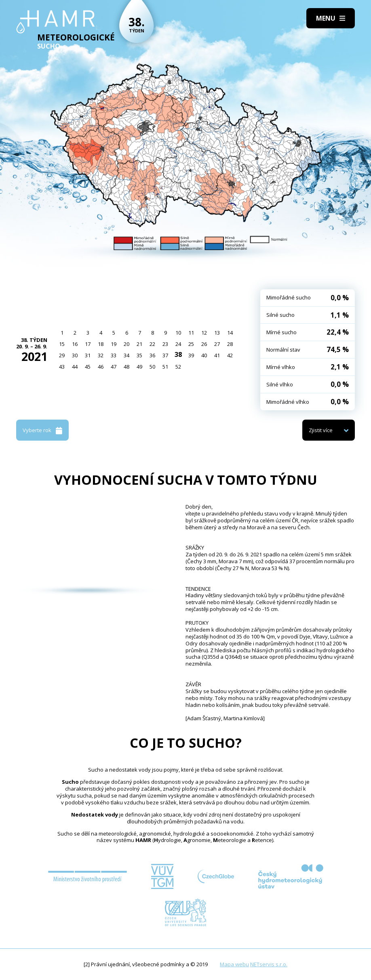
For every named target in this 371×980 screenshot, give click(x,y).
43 (62, 367)
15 (62, 344)
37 (165, 355)
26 (204, 344)
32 (101, 355)
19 (114, 344)
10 (178, 333)
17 (88, 344)
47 (114, 367)
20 (126, 344)
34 (126, 355)
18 (101, 344)
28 (230, 344)
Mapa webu (234, 964)
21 (139, 344)
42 (230, 355)
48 (126, 367)
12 (204, 333)
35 (139, 355)
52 (178, 367)
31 (88, 355)
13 (217, 333)
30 (75, 355)
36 (152, 355)
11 (191, 333)
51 (165, 367)
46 (101, 367)
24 (178, 344)
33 (114, 355)
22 (152, 344)
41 (217, 355)
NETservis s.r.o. (269, 964)
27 (217, 344)
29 (62, 355)
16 (75, 344)
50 (152, 367)
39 (191, 355)
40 (204, 355)
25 (191, 344)
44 (75, 367)
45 (88, 367)
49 (139, 367)
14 (230, 333)
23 (165, 344)
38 (178, 354)
